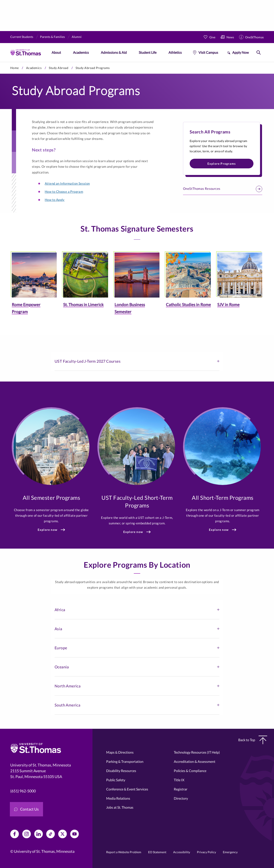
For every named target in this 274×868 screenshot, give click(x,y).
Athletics (175, 52)
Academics (81, 52)
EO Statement (157, 852)
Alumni (77, 37)
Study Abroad (59, 68)
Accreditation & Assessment (195, 761)
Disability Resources (121, 771)
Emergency (230, 852)
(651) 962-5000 (23, 791)
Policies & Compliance (190, 771)
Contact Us (26, 809)
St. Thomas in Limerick (83, 305)
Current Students (22, 37)
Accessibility (182, 852)
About (56, 52)
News (230, 37)
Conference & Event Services (127, 789)
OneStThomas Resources (223, 189)
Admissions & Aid (114, 52)
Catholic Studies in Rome (188, 305)
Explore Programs (222, 164)
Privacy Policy (206, 852)
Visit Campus (208, 52)
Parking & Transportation (125, 761)
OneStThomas (254, 37)
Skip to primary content (0, 62)
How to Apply (55, 200)
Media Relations (118, 798)
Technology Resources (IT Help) (197, 752)
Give (212, 37)
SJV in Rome (228, 305)
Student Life (148, 52)
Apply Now (240, 52)
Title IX (179, 780)
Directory (181, 798)
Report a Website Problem (124, 852)
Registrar (181, 789)
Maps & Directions (120, 752)
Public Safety (116, 780)
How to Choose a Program (64, 192)
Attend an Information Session (67, 183)
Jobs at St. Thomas (120, 807)
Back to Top (253, 740)
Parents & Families (52, 37)
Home (15, 68)
